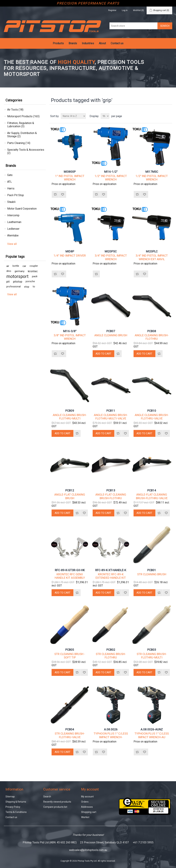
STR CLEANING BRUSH (152, 574)
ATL (10, 182)
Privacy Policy (13, 807)
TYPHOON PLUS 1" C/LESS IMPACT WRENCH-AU (152, 735)
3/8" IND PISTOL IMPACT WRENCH (70, 337)
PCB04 (70, 729)
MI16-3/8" (70, 331)
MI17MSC (152, 172)
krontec (33, 271)
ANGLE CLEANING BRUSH (111, 335)
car (24, 266)
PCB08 (152, 331)
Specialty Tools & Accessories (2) (26, 151)
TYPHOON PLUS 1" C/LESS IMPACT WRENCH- (111, 735)
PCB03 (152, 650)
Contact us (117, 43)
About (102, 43)
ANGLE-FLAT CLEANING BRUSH (70, 496)
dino (9, 271)
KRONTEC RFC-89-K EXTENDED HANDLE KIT (111, 576)
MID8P (70, 251)
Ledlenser (13, 229)
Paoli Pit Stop (16, 195)
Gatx (10, 175)
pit (8, 282)
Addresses (87, 807)
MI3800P (70, 172)
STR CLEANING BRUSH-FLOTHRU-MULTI (152, 656)
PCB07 (111, 331)
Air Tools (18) (15, 110)
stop (27, 287)
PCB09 (70, 411)
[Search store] (134, 26)
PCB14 (152, 490)
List (169, 116)
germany (20, 271)
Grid (163, 116)
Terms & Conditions (16, 812)
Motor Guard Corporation (22, 209)
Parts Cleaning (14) (19, 143)
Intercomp (13, 215)
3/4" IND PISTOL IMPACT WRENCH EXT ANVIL (152, 257)
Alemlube (13, 235)
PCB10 (152, 411)
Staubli (11, 202)
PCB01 (152, 570)
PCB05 (70, 650)
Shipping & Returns (16, 802)
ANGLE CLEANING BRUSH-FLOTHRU (152, 337)
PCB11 (111, 411)
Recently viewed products (57, 802)
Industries (88, 43)
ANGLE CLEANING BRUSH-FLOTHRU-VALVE (152, 417)
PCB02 (111, 650)
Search (47, 797)
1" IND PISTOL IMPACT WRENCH (70, 178)
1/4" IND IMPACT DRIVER (70, 256)
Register (112, 10)
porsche (30, 281)
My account (87, 797)
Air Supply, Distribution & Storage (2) (22, 135)
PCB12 (70, 490)
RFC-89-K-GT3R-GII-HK (70, 570)
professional (13, 287)
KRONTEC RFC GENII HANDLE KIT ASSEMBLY (70, 576)
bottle (16, 266)
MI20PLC (152, 251)
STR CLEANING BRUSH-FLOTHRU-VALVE (70, 735)
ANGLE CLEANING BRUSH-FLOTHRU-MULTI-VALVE (111, 417)
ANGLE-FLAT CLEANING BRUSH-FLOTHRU (111, 496)
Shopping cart (89, 812)
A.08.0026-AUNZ (152, 729)
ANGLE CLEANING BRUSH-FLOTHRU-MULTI (70, 417)
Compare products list (55, 807)
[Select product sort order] (73, 116)
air (8, 266)
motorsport (17, 276)
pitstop (18, 282)
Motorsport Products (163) (23, 116)
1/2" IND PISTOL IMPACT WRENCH (111, 178)
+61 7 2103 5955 (143, 842)
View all (12, 244)
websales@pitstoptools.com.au (88, 850)
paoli (35, 276)
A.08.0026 (111, 729)
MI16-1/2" (111, 172)
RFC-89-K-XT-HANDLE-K (111, 570)
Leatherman (14, 222)
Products (58, 43)
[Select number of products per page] (105, 116)
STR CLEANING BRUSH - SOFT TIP (70, 656)
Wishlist (85, 817)
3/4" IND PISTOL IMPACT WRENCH (111, 257)
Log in (125, 10)
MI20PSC (111, 251)
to (34, 287)
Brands (73, 43)
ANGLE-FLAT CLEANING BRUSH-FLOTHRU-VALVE (152, 496)
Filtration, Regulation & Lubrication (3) (21, 125)
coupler (34, 266)
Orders (85, 802)
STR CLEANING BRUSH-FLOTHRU (111, 656)
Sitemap (10, 797)
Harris (11, 188)
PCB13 (111, 490)
